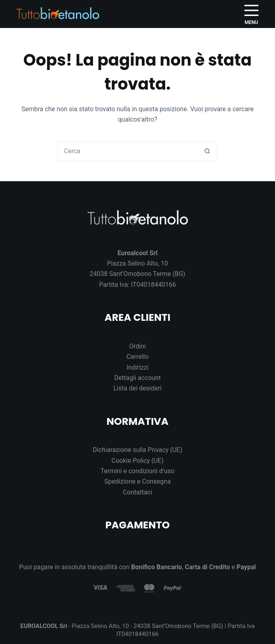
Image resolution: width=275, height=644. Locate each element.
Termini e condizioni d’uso (137, 471)
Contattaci (137, 492)
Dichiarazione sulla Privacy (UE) (137, 450)
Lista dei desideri (138, 388)
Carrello (137, 357)
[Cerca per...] (128, 151)
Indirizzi (137, 367)
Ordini (137, 346)
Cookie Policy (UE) (137, 461)
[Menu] (251, 14)
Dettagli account (137, 378)
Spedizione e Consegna (137, 481)
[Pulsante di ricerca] (207, 151)
